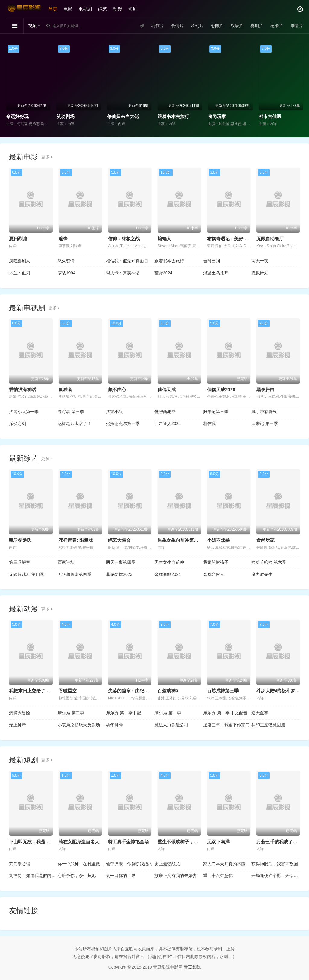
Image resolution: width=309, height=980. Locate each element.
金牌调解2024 (168, 574)
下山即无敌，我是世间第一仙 (38, 842)
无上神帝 (18, 725)
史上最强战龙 (167, 864)
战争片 (237, 26)
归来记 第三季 (265, 423)
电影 (68, 9)
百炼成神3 (168, 691)
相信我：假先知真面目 (127, 261)
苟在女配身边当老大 (79, 842)
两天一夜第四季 (121, 562)
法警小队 (114, 412)
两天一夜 (260, 261)
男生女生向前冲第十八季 (182, 540)
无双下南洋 (218, 842)
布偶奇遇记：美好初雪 (230, 239)
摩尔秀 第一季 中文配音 (225, 713)
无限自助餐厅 (270, 239)
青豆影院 (192, 967)
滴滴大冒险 (20, 713)
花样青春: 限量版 (76, 540)
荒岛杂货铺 (20, 864)
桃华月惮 (114, 725)
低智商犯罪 (165, 412)
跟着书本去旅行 (173, 116)
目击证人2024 (168, 423)
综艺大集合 (119, 540)
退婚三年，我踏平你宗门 (226, 725)
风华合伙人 (214, 574)
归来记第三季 (216, 412)
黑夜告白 (266, 389)
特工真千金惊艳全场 (128, 842)
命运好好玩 (17, 116)
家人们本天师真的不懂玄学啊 (227, 864)
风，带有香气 (264, 412)
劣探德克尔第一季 (123, 423)
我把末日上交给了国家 (32, 691)
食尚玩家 (217, 116)
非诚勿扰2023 (119, 574)
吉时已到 (212, 261)
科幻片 (197, 26)
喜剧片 (257, 26)
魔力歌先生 (262, 574)
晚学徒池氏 (20, 540)
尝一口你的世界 (121, 876)
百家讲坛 (66, 562)
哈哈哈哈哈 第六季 (269, 562)
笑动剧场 (65, 116)
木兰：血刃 (20, 273)
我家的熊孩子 (216, 562)
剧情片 (297, 26)
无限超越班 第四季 (27, 574)
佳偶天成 (167, 389)
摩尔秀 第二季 (71, 713)
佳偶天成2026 (221, 389)
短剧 (133, 9)
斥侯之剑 (18, 423)
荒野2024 (163, 273)
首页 (53, 9)
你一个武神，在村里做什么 (82, 864)
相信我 (209, 423)
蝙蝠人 (164, 239)
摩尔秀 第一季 (168, 713)
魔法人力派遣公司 (171, 725)
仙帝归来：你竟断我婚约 (129, 864)
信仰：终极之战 (124, 239)
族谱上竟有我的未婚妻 (176, 876)
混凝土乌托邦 (216, 273)
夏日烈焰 (18, 239)
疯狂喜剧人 (20, 261)
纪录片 (277, 26)
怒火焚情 (66, 261)
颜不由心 (117, 389)
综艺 (103, 9)
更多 (47, 157)
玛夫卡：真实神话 (123, 273)
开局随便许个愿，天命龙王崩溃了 (276, 876)
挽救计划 (260, 273)
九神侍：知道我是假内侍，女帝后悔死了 (33, 876)
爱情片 (177, 26)
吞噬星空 (68, 691)
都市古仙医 (270, 116)
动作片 (158, 26)
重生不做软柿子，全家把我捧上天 (191, 842)
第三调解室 (20, 562)
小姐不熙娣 (218, 540)
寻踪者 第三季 (71, 412)
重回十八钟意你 (218, 876)
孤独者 (65, 389)
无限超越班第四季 (75, 574)
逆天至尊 (260, 713)
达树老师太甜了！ (75, 423)
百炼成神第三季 (223, 691)
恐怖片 (217, 26)
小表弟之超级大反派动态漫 (82, 725)
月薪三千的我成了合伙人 (281, 842)
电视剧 (85, 9)
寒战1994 (67, 273)
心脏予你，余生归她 (77, 876)
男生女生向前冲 (169, 562)
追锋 (63, 239)
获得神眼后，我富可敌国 (275, 864)
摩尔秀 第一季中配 (123, 713)
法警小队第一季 (24, 412)
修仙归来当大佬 (123, 116)
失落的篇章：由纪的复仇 (133, 691)
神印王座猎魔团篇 (268, 725)
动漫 (118, 9)
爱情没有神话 (23, 389)
